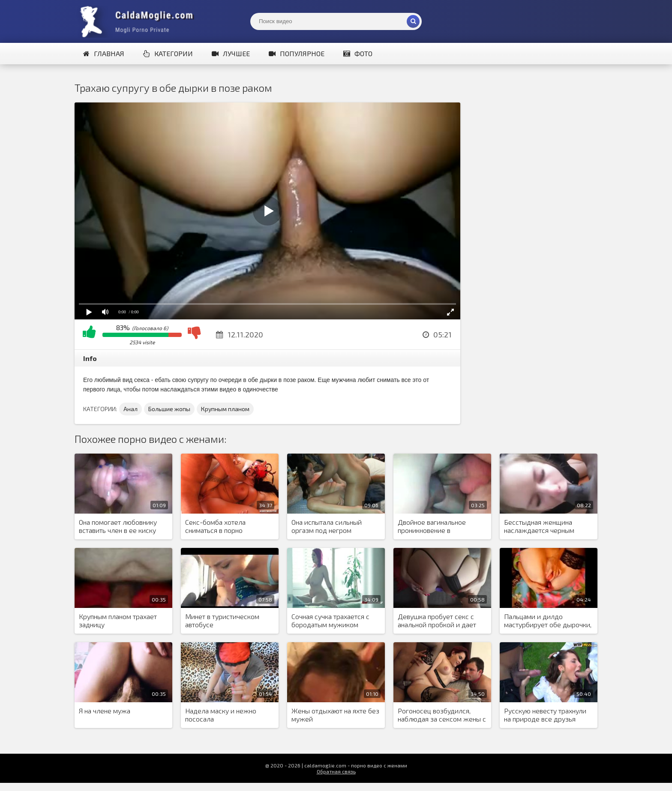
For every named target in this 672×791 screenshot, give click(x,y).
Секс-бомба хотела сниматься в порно (215, 526)
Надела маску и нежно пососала (221, 715)
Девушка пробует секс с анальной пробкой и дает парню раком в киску (437, 621)
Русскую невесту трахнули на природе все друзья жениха (545, 715)
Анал (130, 409)
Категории (168, 53)
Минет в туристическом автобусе (222, 620)
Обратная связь (336, 771)
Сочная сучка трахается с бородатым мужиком (330, 620)
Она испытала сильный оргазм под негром (327, 526)
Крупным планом (225, 409)
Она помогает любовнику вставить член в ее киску (118, 526)
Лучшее (231, 53)
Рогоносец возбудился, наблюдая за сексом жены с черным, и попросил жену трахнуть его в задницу (442, 715)
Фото (358, 53)
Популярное (297, 53)
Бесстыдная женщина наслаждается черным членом (539, 526)
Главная (104, 53)
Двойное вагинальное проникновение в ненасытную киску (432, 526)
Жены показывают (139, 21)
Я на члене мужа (105, 711)
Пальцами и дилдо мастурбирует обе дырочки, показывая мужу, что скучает (548, 621)
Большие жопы (169, 409)
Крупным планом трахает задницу (118, 620)
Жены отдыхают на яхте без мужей (335, 715)
